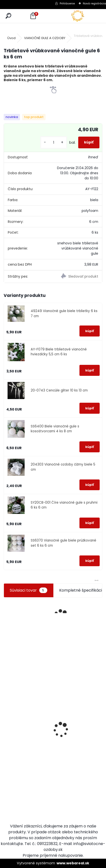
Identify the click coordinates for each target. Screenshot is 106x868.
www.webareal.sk (73, 863)
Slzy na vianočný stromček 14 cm (16, 768)
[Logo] (78, 16)
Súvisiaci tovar (28, 590)
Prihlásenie (67, 3)
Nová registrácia (94, 3)
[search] (8, 16)
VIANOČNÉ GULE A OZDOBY (45, 38)
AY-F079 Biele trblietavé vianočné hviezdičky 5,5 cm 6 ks (59, 352)
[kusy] (54, 143)
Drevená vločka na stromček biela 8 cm (45, 716)
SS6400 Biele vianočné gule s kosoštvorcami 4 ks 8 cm (55, 429)
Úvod (11, 38)
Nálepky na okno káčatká (70, 712)
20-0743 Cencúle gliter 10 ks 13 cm (59, 390)
